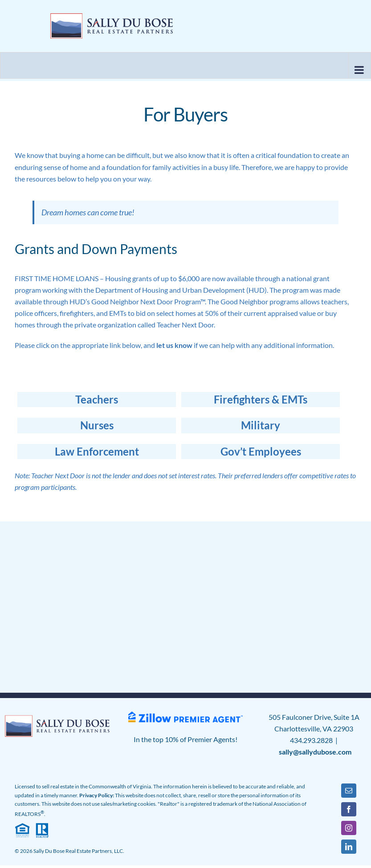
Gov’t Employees (261, 451)
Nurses (97, 425)
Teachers (97, 399)
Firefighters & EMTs (261, 399)
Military (261, 425)
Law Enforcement (97, 451)
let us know (174, 345)
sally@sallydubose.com (315, 752)
